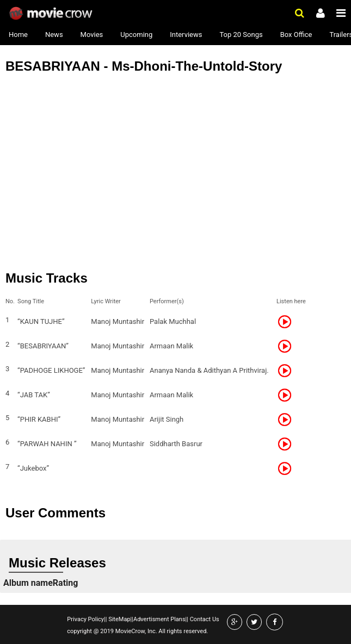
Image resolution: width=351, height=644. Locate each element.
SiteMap (118, 619)
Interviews (186, 35)
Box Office (296, 35)
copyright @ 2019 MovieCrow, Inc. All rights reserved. (137, 631)
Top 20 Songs (241, 35)
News (54, 35)
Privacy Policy (85, 619)
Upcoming (136, 35)
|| (105, 619)
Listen (288, 322)
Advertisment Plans (159, 619)
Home (18, 35)
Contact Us (204, 619)
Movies (92, 35)
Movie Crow (52, 14)
